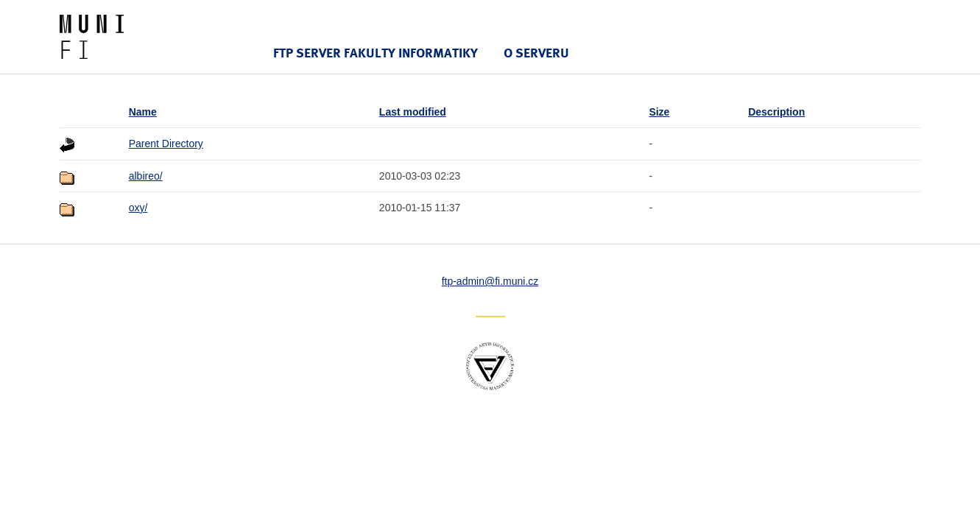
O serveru (536, 53)
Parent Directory (166, 144)
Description (776, 112)
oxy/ (138, 208)
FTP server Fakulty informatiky (376, 53)
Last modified (413, 112)
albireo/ (146, 176)
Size (659, 112)
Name (143, 112)
